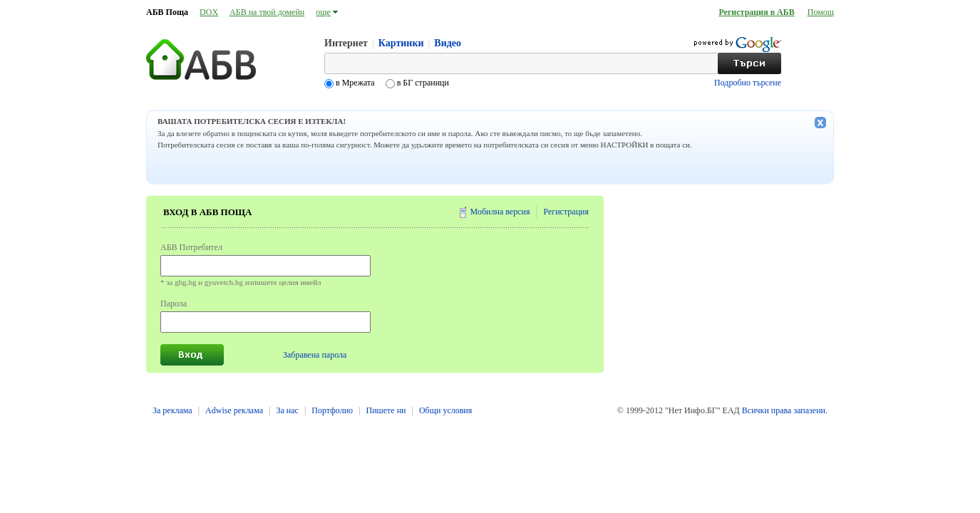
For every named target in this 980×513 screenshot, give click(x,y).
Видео (448, 43)
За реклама (172, 410)
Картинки (401, 43)
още (323, 12)
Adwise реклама (234, 410)
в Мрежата (355, 83)
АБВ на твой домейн (267, 12)
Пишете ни (386, 410)
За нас (287, 410)
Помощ (821, 12)
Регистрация (566, 212)
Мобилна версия (500, 212)
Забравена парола (315, 355)
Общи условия (445, 410)
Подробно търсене (748, 83)
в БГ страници (422, 83)
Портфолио (332, 410)
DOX (209, 12)
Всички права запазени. (785, 410)
